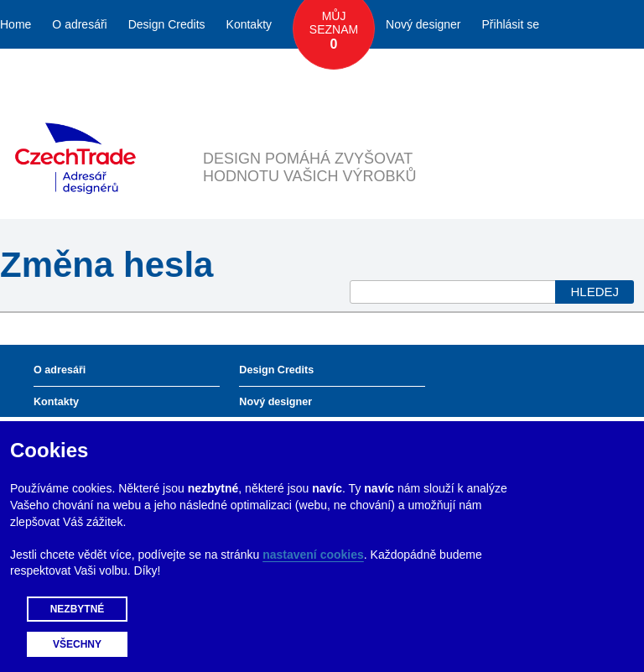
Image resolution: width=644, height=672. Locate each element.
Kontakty (249, 24)
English (604, 73)
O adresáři (79, 24)
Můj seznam (334, 31)
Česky (547, 73)
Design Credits (167, 24)
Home (16, 24)
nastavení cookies (313, 555)
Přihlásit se (511, 24)
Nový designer (423, 24)
